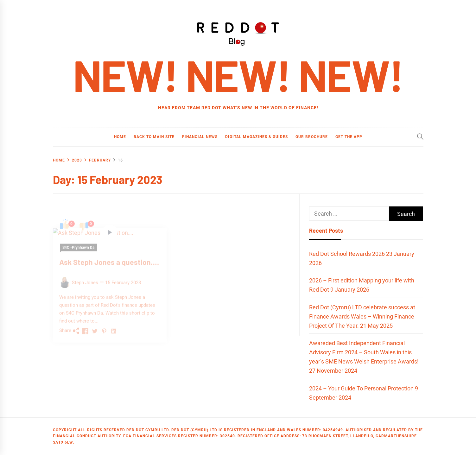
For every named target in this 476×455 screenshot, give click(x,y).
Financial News (200, 137)
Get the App (349, 137)
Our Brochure (312, 137)
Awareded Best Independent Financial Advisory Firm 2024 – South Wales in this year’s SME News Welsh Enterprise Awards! (364, 352)
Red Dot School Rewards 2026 (347, 254)
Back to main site (154, 137)
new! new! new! (238, 75)
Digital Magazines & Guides (257, 137)
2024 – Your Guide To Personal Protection (361, 388)
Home (120, 137)
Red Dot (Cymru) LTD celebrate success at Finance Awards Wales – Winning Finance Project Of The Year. (362, 316)
